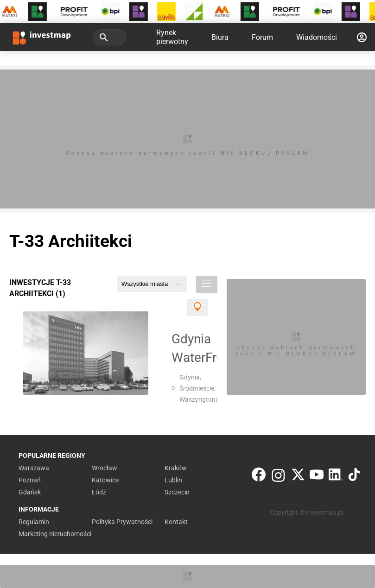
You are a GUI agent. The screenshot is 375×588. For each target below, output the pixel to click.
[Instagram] (278, 477)
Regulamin (34, 522)
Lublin (173, 480)
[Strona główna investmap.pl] (42, 37)
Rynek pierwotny (172, 37)
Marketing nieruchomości (55, 534)
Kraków (176, 468)
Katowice (105, 480)
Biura (220, 37)
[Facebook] (259, 477)
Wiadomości (317, 37)
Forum (262, 37)
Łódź (99, 492)
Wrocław (105, 468)
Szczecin (177, 492)
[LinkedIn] (336, 477)
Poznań (30, 480)
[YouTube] (317, 477)
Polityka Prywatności (122, 522)
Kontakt (176, 522)
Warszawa (34, 468)
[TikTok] (354, 477)
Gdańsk (30, 492)
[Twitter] (298, 477)
